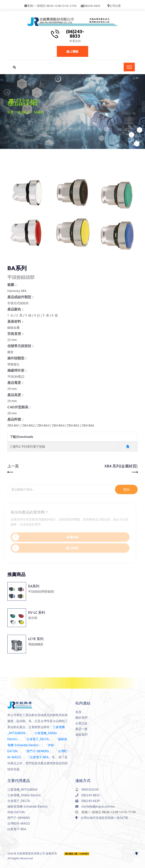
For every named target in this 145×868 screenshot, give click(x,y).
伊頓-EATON (16, 812)
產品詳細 (24, 112)
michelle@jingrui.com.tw (95, 806)
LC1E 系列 (36, 639)
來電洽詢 (44, 537)
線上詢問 (44, 548)
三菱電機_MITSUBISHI (22, 790)
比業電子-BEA (39, 757)
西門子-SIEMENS (38, 751)
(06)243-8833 (75, 34)
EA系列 (34, 586)
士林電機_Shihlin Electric (24, 795)
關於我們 (81, 718)
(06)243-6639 (92, 6)
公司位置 (115, 6)
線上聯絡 (72, 51)
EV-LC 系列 (37, 612)
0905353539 (87, 790)
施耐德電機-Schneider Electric (28, 806)
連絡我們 (81, 735)
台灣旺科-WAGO (19, 823)
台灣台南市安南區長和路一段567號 (102, 818)
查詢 (126, 489)
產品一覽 (81, 729)
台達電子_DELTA (38, 739)
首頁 (10, 112)
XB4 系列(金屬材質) (121, 469)
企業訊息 (81, 723)
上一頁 (13, 469)
